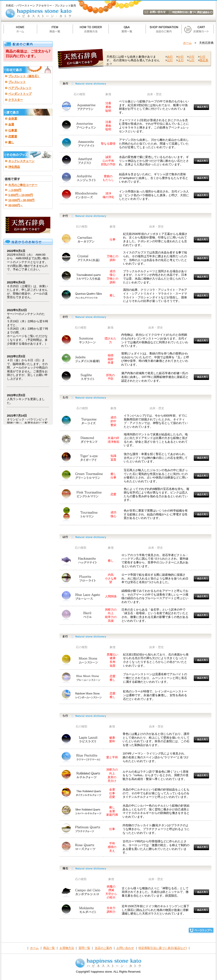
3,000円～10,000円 (21, 195)
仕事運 (13, 130)
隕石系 (204, 60)
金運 (11, 124)
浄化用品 (14, 167)
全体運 (13, 119)
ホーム (187, 43)
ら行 (191, 60)
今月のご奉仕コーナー (23, 185)
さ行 (191, 57)
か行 (181, 57)
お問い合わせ (125, 948)
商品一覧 (49, 948)
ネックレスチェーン (21, 161)
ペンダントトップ (20, 94)
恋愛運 (13, 136)
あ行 (170, 57)
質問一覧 (84, 948)
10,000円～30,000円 (21, 200)
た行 (202, 57)
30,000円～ (16, 205)
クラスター (16, 100)
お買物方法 (67, 948)
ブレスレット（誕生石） (24, 76)
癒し (11, 142)
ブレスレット (17, 82)
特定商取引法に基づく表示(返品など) (163, 948)
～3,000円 (15, 190)
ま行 (181, 60)
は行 (170, 60)
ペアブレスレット (20, 88)
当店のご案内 (103, 948)
